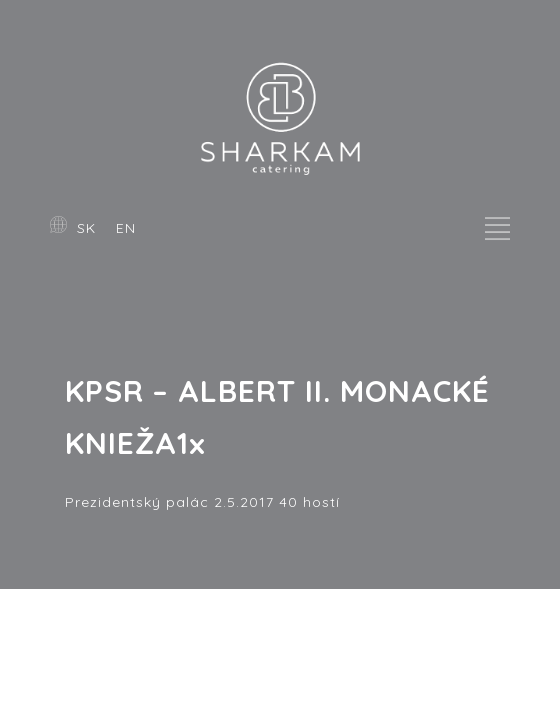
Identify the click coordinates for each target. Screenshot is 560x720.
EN (126, 228)
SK (86, 228)
